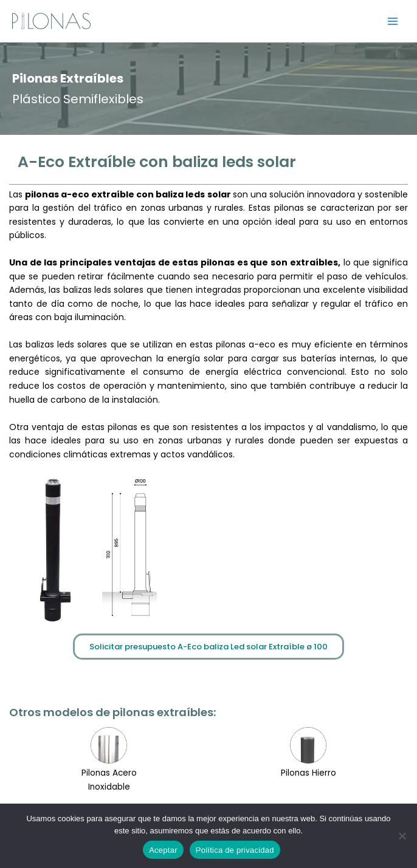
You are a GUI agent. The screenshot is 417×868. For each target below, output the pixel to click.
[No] (402, 836)
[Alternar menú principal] (393, 21)
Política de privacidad (235, 850)
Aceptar (163, 850)
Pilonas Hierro (308, 773)
